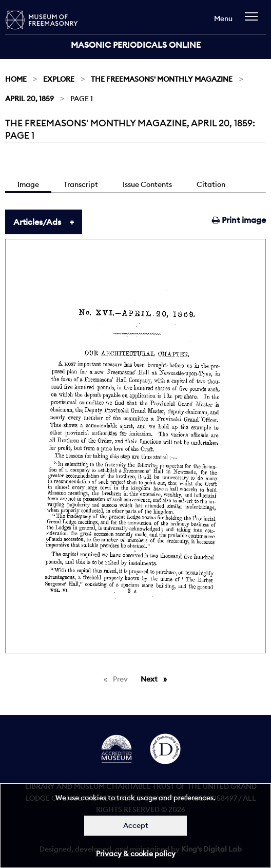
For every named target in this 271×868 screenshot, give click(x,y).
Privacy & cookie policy (136, 854)
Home (16, 79)
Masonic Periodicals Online (136, 45)
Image (28, 184)
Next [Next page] (156, 678)
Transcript (81, 184)
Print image (239, 220)
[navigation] (254, 21)
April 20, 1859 (30, 99)
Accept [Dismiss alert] (136, 825)
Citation (211, 184)
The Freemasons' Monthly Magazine (162, 79)
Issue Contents (147, 184)
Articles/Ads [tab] (37, 222)
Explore (59, 79)
